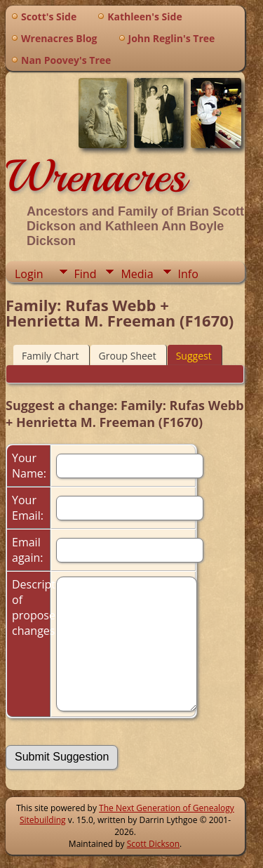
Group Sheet (128, 356)
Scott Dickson (153, 844)
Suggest (194, 356)
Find (86, 274)
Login (29, 274)
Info (188, 274)
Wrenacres (96, 176)
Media (137, 274)
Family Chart (50, 356)
